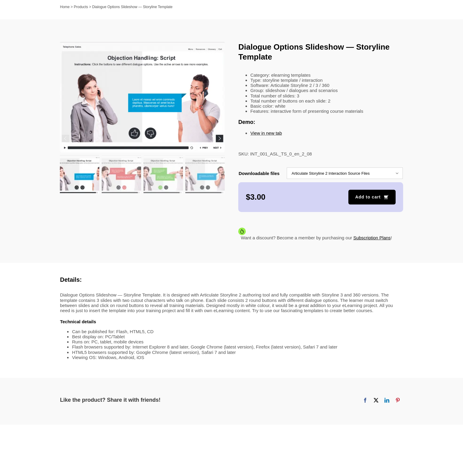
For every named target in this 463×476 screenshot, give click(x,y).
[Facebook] (365, 400)
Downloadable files (259, 173)
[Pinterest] (398, 400)
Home (65, 7)
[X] (376, 400)
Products (81, 7)
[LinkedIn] (387, 400)
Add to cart (368, 197)
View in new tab (266, 133)
